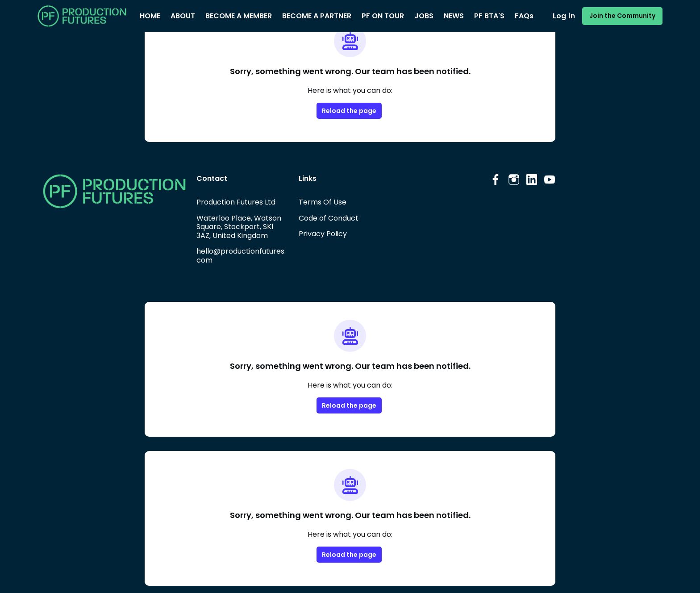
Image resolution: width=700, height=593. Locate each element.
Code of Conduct (329, 218)
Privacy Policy (323, 234)
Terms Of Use (323, 202)
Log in (564, 16)
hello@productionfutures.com (241, 256)
